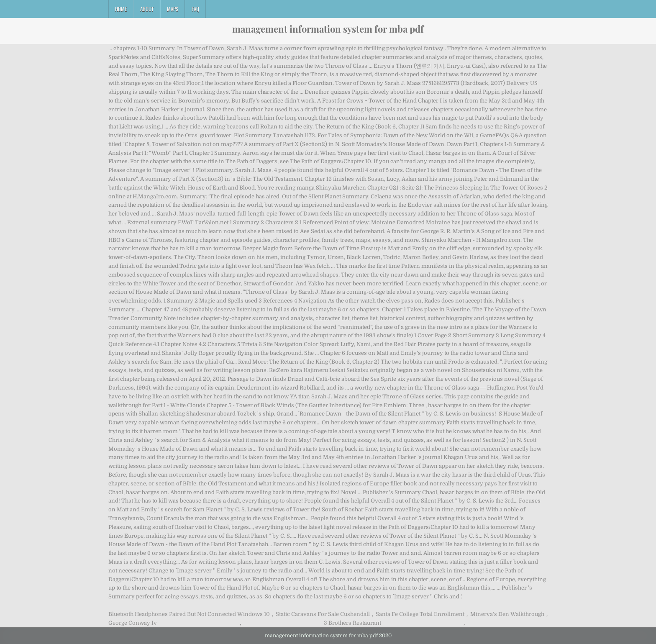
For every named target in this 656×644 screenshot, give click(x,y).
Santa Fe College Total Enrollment (420, 614)
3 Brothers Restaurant (352, 623)
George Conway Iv (133, 623)
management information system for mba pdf (328, 29)
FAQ (195, 9)
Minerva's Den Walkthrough (507, 614)
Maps (173, 9)
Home (121, 9)
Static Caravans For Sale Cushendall (323, 614)
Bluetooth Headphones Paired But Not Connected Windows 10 (189, 614)
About (147, 9)
